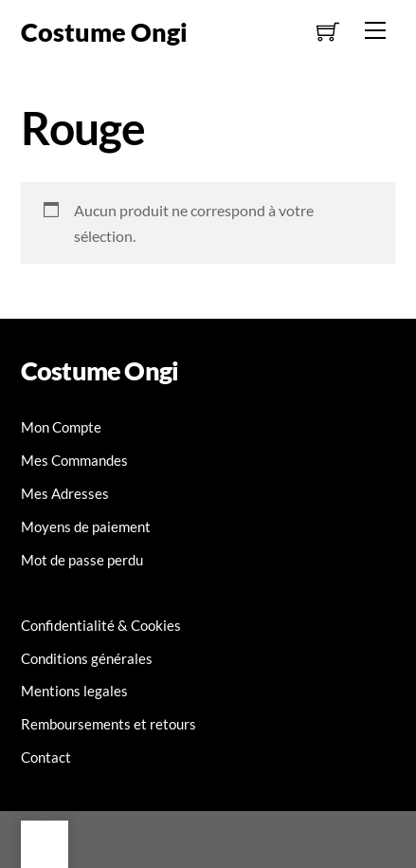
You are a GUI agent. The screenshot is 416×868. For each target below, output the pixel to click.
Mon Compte (61, 427)
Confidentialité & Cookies (101, 625)
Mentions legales (74, 691)
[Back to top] (45, 844)
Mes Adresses (65, 493)
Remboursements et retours (109, 724)
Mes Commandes (74, 460)
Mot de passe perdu (82, 560)
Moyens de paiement (86, 526)
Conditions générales (87, 658)
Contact (46, 757)
